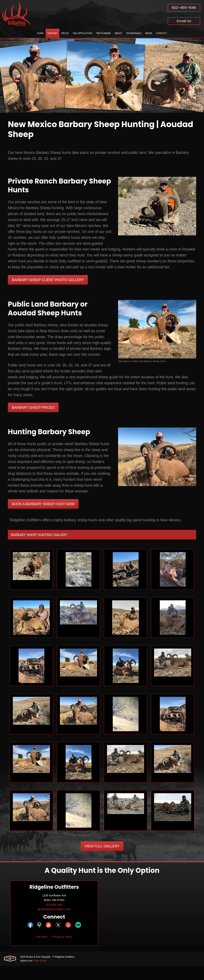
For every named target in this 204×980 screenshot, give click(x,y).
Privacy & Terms (62, 951)
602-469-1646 (184, 8)
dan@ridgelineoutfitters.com (54, 923)
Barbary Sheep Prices (33, 413)
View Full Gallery (102, 860)
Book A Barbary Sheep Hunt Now (43, 518)
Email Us (184, 21)
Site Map (42, 951)
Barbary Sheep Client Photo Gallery (48, 283)
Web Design (41, 975)
